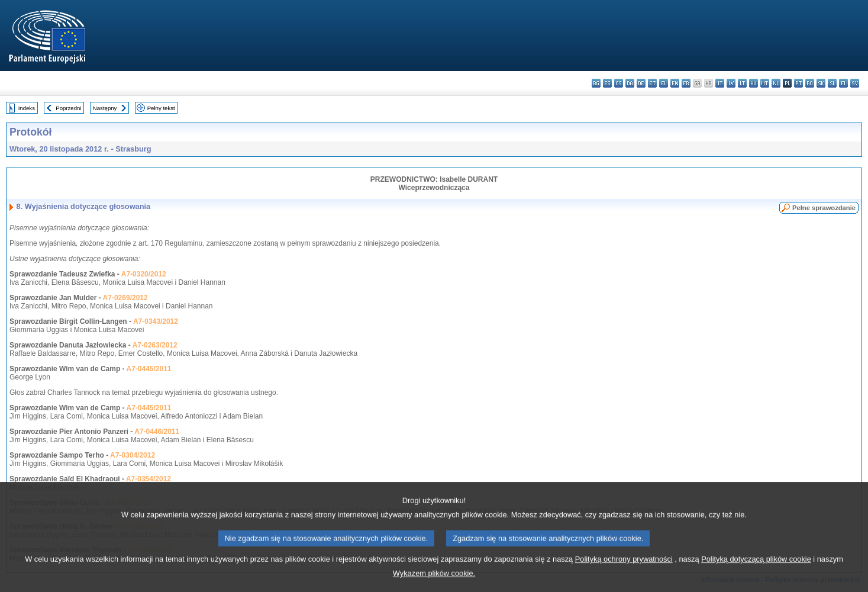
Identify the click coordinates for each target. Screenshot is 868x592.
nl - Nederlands (776, 83)
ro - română (810, 83)
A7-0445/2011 (149, 369)
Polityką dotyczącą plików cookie (756, 569)
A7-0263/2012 (155, 345)
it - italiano (720, 83)
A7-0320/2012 (144, 274)
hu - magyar (754, 83)
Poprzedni (68, 108)
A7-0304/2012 (133, 455)
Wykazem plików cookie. (434, 583)
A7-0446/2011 (157, 432)
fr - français (686, 83)
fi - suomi (843, 83)
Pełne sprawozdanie (824, 208)
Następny (105, 108)
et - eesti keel (652, 83)
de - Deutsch (641, 83)
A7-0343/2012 (156, 321)
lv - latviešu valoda (731, 83)
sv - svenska (855, 83)
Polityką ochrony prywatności (624, 569)
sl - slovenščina (832, 83)
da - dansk (630, 83)
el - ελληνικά (664, 83)
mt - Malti (765, 83)
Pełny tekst (161, 108)
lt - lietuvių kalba (742, 83)
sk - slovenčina (821, 83)
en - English (675, 83)
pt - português (798, 83)
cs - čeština (619, 83)
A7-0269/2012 (125, 298)
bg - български (596, 83)
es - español (607, 83)
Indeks (27, 108)
